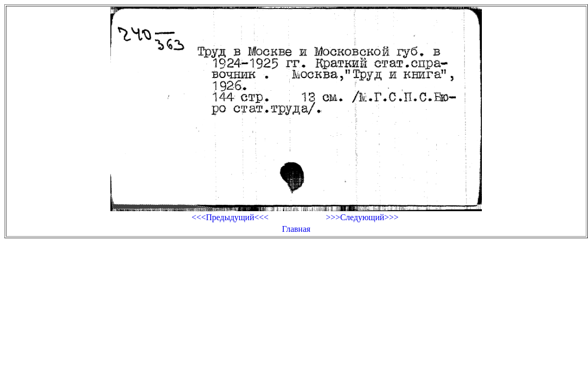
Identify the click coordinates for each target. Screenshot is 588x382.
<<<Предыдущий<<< (230, 217)
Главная (296, 229)
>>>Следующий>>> (362, 217)
